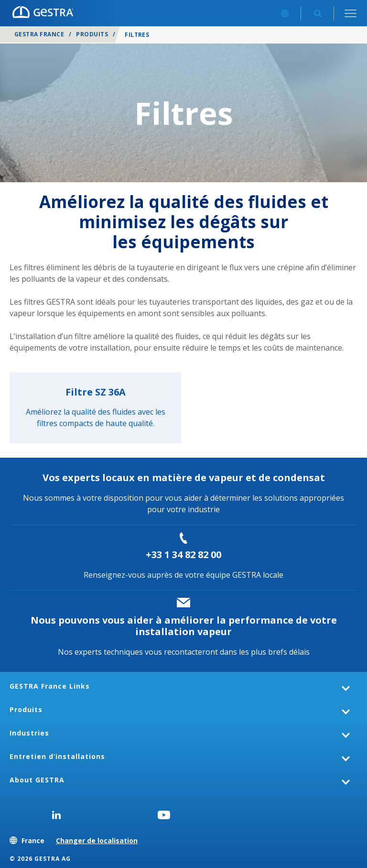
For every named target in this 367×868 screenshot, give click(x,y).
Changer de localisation (97, 841)
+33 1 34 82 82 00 (183, 555)
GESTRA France (39, 34)
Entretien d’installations (57, 756)
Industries (29, 733)
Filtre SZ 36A (96, 392)
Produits (92, 34)
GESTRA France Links (50, 686)
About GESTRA (37, 780)
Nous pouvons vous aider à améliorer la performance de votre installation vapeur (184, 626)
